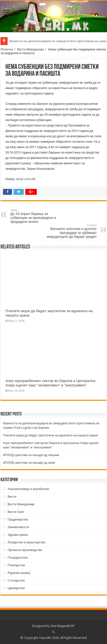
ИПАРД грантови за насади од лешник (31, 455)
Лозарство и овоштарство (27, 542)
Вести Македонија (30, 49)
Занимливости (18, 527)
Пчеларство (16, 565)
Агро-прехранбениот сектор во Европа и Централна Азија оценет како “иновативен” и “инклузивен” (50, 383)
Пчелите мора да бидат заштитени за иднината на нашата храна (50, 435)
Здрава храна (18, 535)
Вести (12, 497)
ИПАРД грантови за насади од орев (29, 463)
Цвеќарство (16, 588)
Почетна (7, 49)
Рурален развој (19, 573)
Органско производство (25, 550)
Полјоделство (18, 558)
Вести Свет (16, 512)
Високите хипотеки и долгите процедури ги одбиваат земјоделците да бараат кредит (72, 231)
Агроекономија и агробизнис (28, 489)
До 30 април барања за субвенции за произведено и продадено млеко (35, 216)
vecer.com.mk (26, 179)
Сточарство (16, 580)
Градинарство (18, 519)
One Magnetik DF (63, 626)
